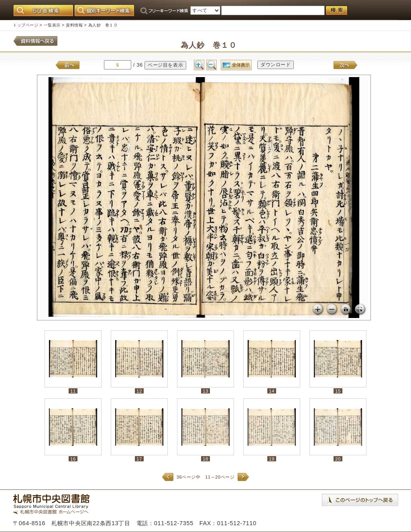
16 (73, 459)
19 (272, 459)
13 (205, 391)
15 (338, 391)
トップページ (25, 25)
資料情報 (74, 25)
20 (338, 459)
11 (73, 391)
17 (139, 459)
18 (205, 459)
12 (139, 391)
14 (272, 391)
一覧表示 (52, 25)
